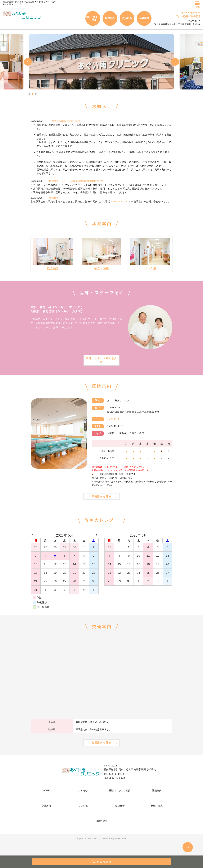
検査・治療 (157, 816)
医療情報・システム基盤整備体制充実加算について (76, 181)
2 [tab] (33, 94)
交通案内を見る (102, 752)
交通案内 (127, 18)
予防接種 (54, 198)
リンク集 (83, 816)
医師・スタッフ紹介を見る (102, 362)
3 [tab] (36, 94)
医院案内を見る (102, 501)
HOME (46, 801)
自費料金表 (102, 831)
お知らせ (83, 801)
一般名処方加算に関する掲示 (65, 121)
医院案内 (110, 18)
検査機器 (144, 18)
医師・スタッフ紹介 (93, 18)
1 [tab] (29, 94)
